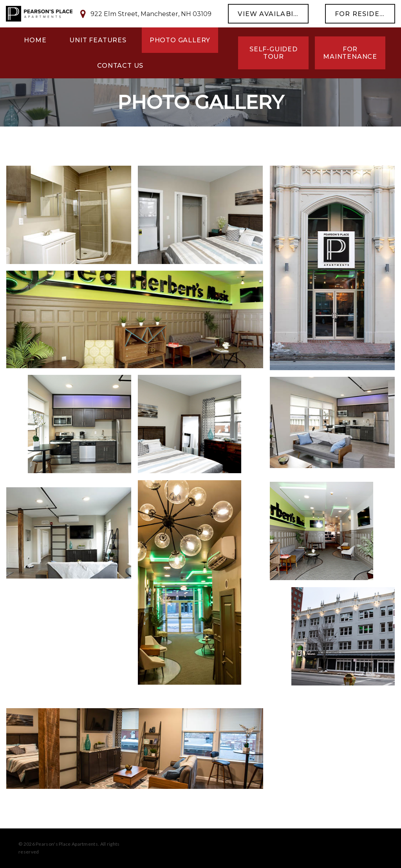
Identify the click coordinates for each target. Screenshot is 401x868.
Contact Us (120, 66)
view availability (273, 14)
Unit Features (98, 40)
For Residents (365, 14)
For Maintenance (350, 53)
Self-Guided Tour (274, 53)
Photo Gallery (180, 40)
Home (35, 40)
